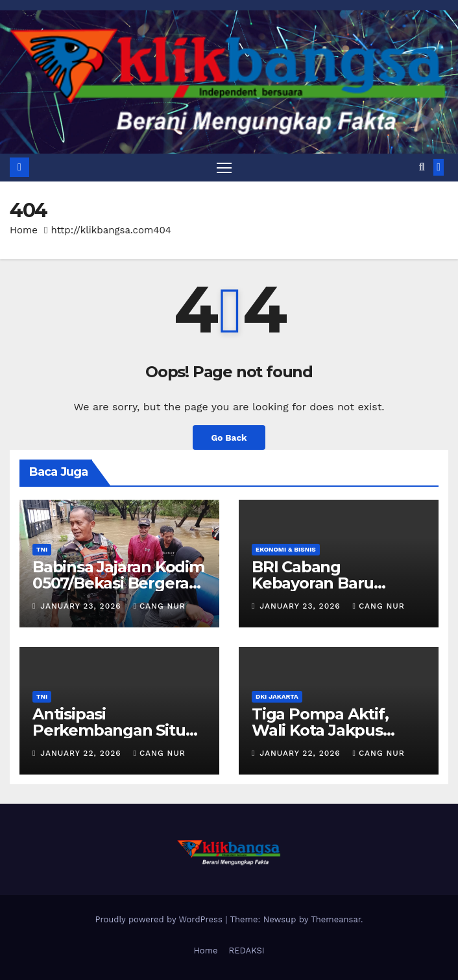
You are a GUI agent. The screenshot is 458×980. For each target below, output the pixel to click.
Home (24, 230)
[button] (422, 167)
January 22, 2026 (82, 753)
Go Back (229, 437)
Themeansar (336, 919)
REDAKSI (247, 951)
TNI (42, 549)
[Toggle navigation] (224, 168)
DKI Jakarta (277, 696)
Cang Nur (159, 606)
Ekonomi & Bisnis (286, 549)
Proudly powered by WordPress (160, 919)
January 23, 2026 (82, 606)
